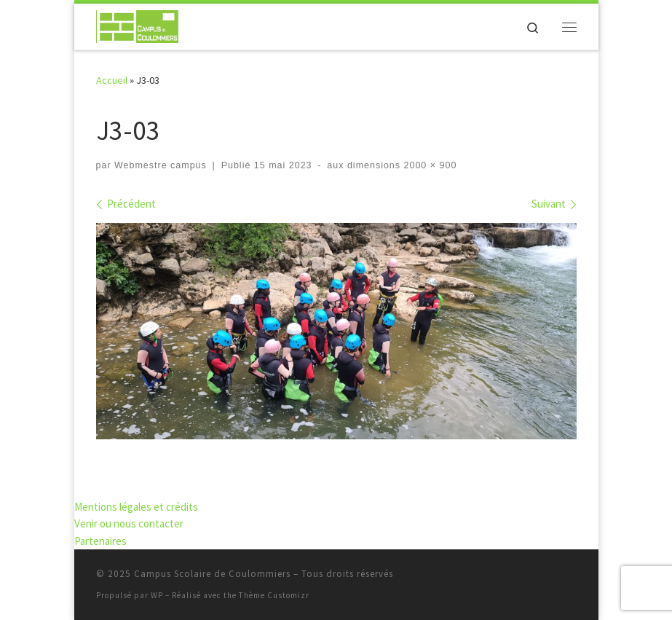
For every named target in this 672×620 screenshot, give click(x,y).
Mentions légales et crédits (136, 507)
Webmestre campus (161, 165)
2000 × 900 (428, 165)
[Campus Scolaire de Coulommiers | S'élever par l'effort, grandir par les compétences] (137, 25)
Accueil (112, 80)
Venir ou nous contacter (129, 523)
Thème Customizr (274, 595)
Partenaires (100, 541)
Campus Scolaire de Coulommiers (212, 574)
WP (157, 595)
